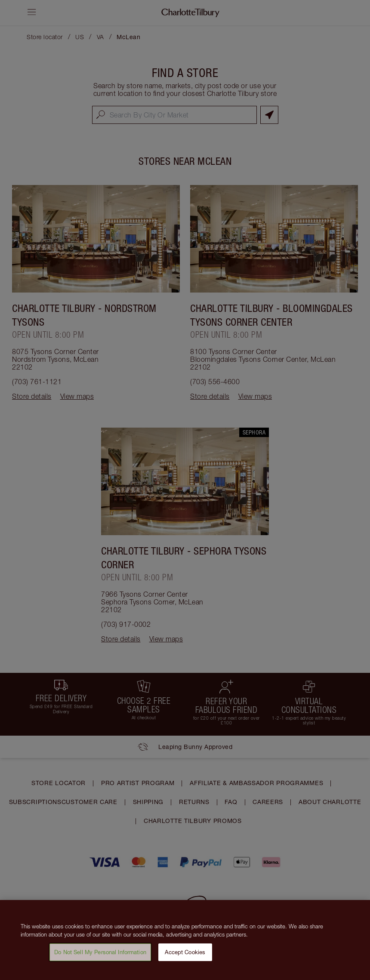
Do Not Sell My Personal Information (100, 955)
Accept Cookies (185, 955)
